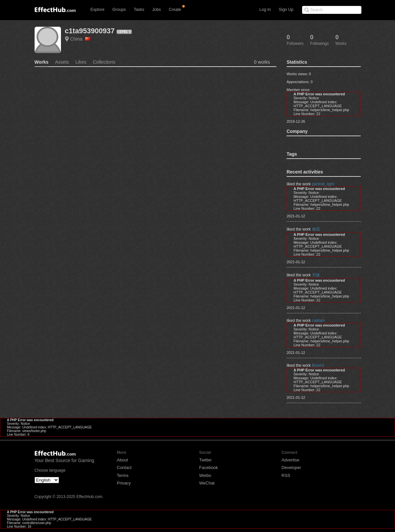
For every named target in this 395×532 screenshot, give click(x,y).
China (80, 39)
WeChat (207, 483)
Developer (291, 468)
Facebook (209, 468)
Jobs (156, 10)
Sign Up (286, 10)
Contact (124, 468)
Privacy (124, 483)
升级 (316, 275)
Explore (98, 10)
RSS (286, 475)
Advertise (291, 460)
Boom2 (318, 365)
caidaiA (318, 321)
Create (175, 10)
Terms (123, 475)
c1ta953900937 (90, 31)
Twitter (206, 460)
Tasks (139, 10)
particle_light (323, 184)
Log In (265, 10)
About (123, 460)
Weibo (205, 475)
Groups (119, 10)
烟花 (316, 229)
